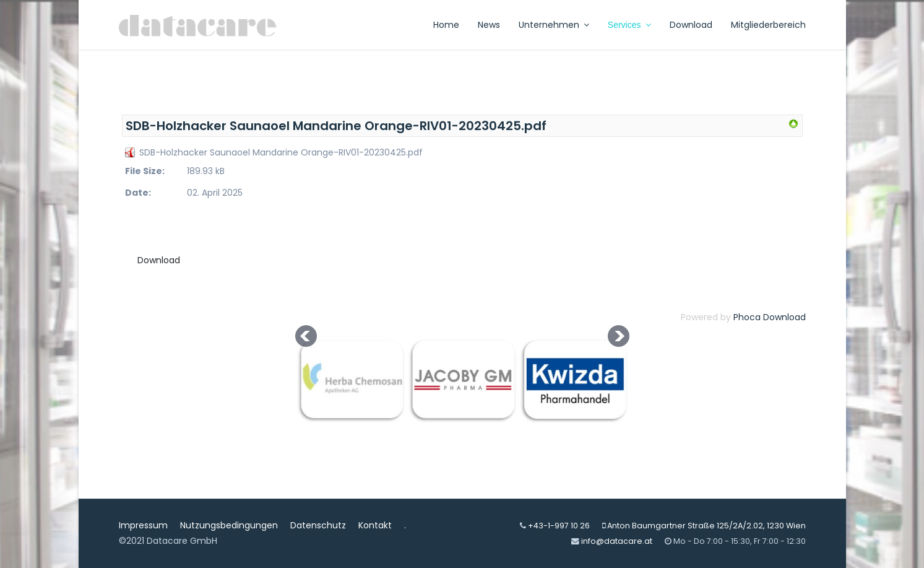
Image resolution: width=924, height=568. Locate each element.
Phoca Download (770, 317)
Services (624, 25)
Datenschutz (318, 525)
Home (446, 25)
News (489, 25)
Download (691, 25)
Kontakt (375, 525)
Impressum (143, 525)
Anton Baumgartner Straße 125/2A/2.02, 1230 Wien (706, 526)
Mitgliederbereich (768, 25)
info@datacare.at (617, 541)
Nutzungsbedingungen (229, 525)
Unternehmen (549, 25)
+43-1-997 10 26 (559, 526)
